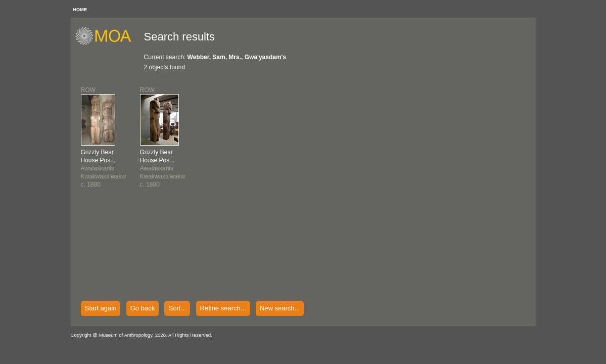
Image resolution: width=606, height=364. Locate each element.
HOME (80, 10)
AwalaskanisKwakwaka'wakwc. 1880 (104, 168)
